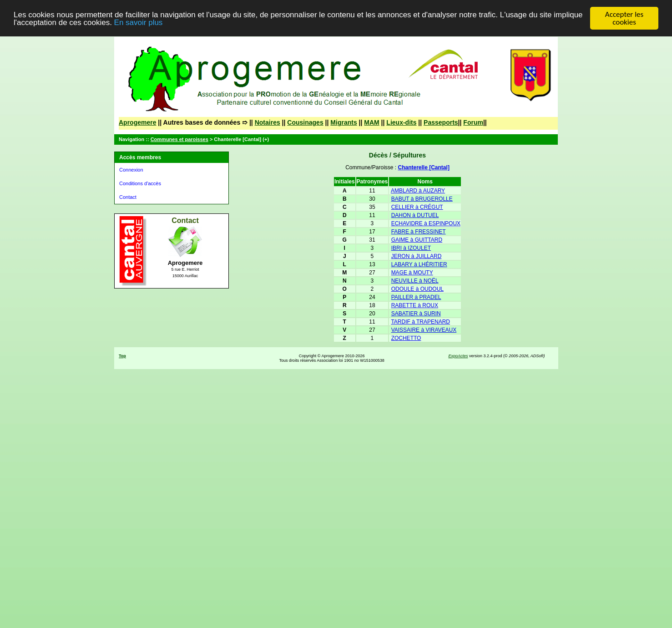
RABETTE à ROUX (415, 305)
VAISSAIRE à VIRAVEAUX (424, 330)
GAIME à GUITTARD (417, 240)
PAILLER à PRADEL (416, 297)
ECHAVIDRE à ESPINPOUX (426, 223)
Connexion (131, 170)
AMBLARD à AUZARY (418, 191)
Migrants (344, 122)
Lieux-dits (401, 122)
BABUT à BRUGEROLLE (422, 199)
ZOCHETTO (406, 338)
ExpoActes (458, 356)
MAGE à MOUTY (412, 273)
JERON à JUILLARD (417, 256)
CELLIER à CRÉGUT (417, 207)
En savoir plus (139, 23)
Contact (128, 197)
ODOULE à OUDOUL (417, 289)
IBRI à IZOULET (411, 248)
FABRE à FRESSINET (419, 232)
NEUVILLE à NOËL (415, 281)
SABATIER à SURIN (416, 314)
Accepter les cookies (624, 18)
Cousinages (305, 122)
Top (122, 356)
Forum (473, 122)
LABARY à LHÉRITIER (419, 264)
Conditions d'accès (140, 183)
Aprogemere (137, 122)
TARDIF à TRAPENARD (420, 322)
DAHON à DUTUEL (415, 215)
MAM (371, 122)
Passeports (441, 122)
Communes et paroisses (179, 139)
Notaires (268, 122)
